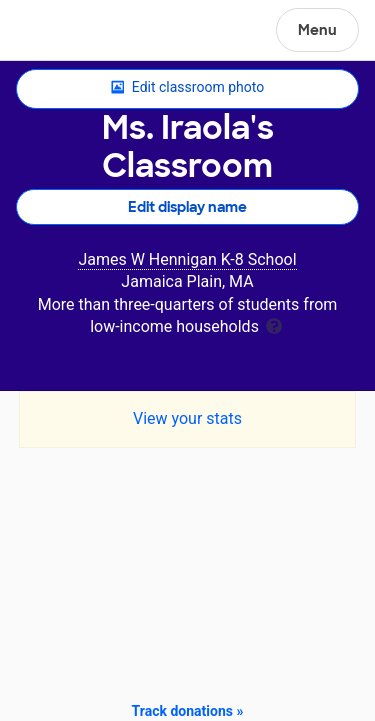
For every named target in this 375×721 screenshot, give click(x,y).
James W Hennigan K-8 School (187, 259)
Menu (317, 30)
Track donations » (188, 711)
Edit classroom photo (187, 88)
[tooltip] (274, 324)
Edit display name (187, 207)
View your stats (187, 418)
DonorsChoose (63, 32)
